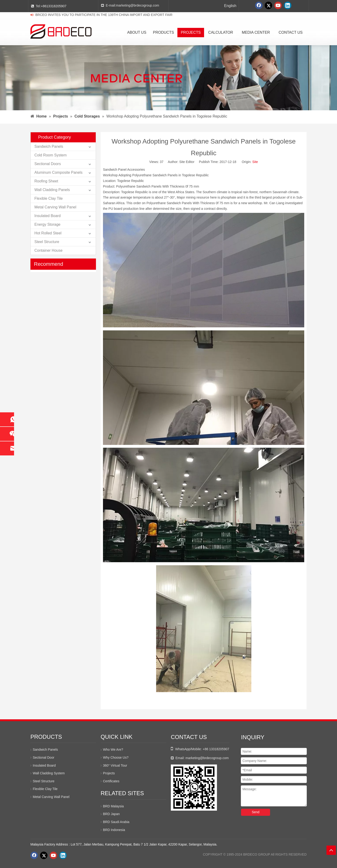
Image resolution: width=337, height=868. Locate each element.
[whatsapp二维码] (194, 788)
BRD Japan (111, 814)
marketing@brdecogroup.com (137, 5)
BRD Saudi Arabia (116, 822)
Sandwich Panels (49, 146)
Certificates (111, 781)
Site (255, 162)
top (331, 850)
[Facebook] (259, 5)
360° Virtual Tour (115, 765)
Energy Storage (47, 224)
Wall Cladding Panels (52, 190)
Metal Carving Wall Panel (55, 207)
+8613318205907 (53, 6)
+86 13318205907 (216, 749)
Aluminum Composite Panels (58, 172)
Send (256, 812)
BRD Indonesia (114, 830)
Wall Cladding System (49, 773)
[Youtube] (278, 5)
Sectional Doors (48, 164)
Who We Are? (113, 750)
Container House (48, 250)
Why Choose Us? (116, 757)
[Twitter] (268, 5)
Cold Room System (51, 155)
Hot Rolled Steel (48, 233)
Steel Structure (47, 242)
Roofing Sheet (46, 181)
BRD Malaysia (113, 806)
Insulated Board (48, 216)
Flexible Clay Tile (49, 198)
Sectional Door (44, 757)
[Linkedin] (288, 5)
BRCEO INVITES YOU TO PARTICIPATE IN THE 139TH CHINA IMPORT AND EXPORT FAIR (104, 15)
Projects (109, 773)
